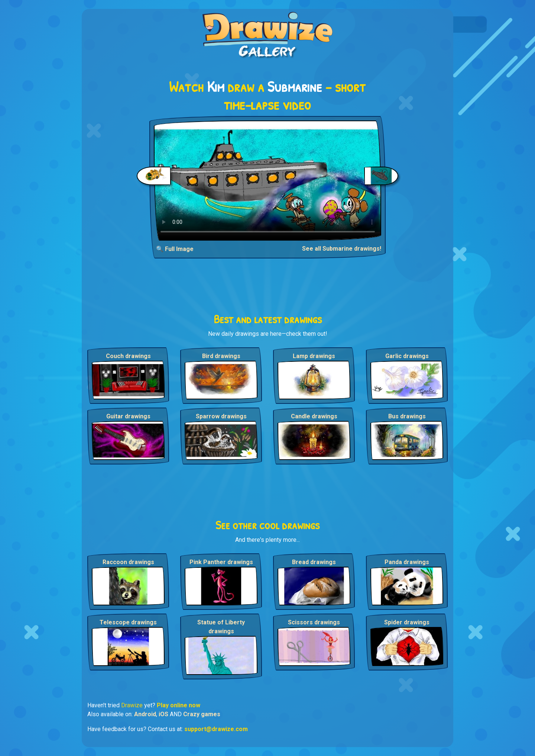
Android (145, 714)
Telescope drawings (128, 622)
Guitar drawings (128, 416)
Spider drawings (407, 622)
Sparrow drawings (221, 416)
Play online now (179, 705)
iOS (163, 714)
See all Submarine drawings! (342, 249)
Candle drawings (314, 416)
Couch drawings (128, 356)
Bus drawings (407, 416)
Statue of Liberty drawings (221, 627)
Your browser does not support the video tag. (268, 181)
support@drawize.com (216, 729)
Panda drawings (407, 562)
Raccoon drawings (128, 562)
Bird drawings (221, 356)
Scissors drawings (314, 622)
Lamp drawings (314, 356)
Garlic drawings (407, 356)
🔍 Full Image (175, 249)
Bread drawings (314, 562)
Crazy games (202, 714)
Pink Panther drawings (221, 562)
